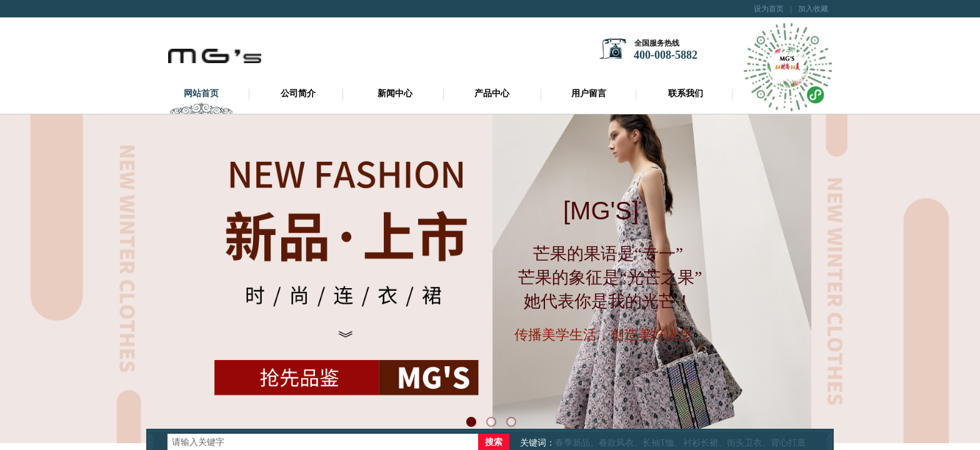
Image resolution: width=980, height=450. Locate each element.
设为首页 (769, 9)
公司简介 (298, 93)
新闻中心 (395, 93)
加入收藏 (813, 9)
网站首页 (201, 93)
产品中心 (492, 93)
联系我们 (686, 93)
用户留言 (589, 93)
